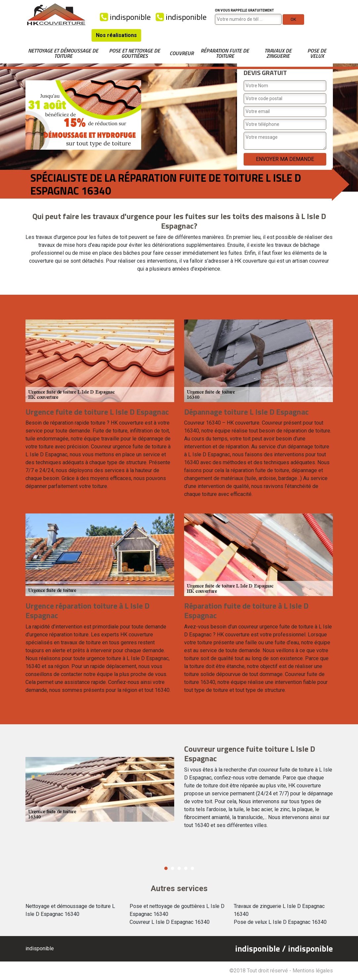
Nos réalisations (116, 35)
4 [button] (186, 868)
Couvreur (182, 53)
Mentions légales (313, 971)
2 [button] (173, 868)
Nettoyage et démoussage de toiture (63, 53)
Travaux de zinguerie (278, 53)
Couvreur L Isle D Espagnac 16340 (170, 922)
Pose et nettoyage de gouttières (135, 53)
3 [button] (179, 868)
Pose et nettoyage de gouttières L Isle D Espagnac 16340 (177, 910)
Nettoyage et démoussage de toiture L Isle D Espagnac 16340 (70, 910)
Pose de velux (317, 53)
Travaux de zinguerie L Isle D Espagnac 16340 (279, 910)
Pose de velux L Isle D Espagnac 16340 (280, 922)
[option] (179, 789)
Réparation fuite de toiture (225, 53)
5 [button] (192, 868)
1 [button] (166, 868)
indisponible (125, 17)
